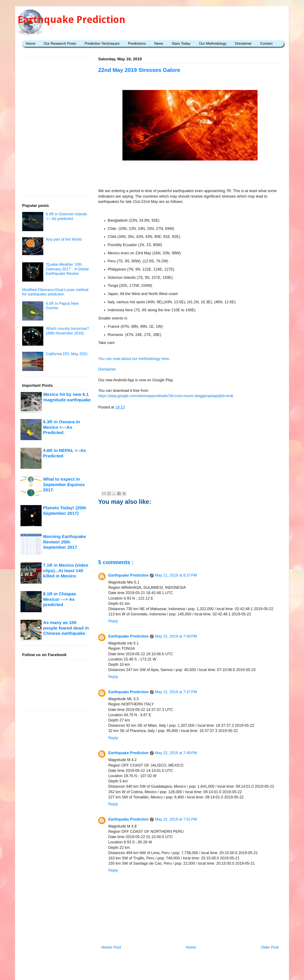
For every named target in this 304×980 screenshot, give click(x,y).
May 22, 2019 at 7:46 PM (176, 636)
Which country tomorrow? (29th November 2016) (67, 331)
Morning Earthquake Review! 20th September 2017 (64, 542)
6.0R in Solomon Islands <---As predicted (66, 216)
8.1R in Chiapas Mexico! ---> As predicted (60, 599)
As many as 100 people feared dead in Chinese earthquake (66, 628)
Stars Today (181, 44)
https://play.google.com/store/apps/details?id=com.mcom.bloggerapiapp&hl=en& (166, 396)
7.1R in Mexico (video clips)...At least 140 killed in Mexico (66, 570)
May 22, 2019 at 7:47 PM (176, 692)
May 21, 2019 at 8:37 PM (176, 575)
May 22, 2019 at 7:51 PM (176, 819)
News (159, 44)
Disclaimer (243, 44)
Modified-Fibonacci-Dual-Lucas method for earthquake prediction (55, 292)
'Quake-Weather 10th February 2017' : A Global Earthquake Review (67, 269)
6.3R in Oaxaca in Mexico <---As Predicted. (61, 427)
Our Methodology (213, 44)
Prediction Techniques (102, 44)
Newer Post (111, 947)
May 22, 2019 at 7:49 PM (176, 753)
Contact (266, 44)
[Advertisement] (190, 175)
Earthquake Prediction (71, 20)
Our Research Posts (60, 44)
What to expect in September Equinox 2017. (64, 484)
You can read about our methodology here (134, 359)
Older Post (270, 947)
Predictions (137, 44)
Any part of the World (64, 239)
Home (31, 44)
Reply (113, 621)
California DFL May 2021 (67, 354)
